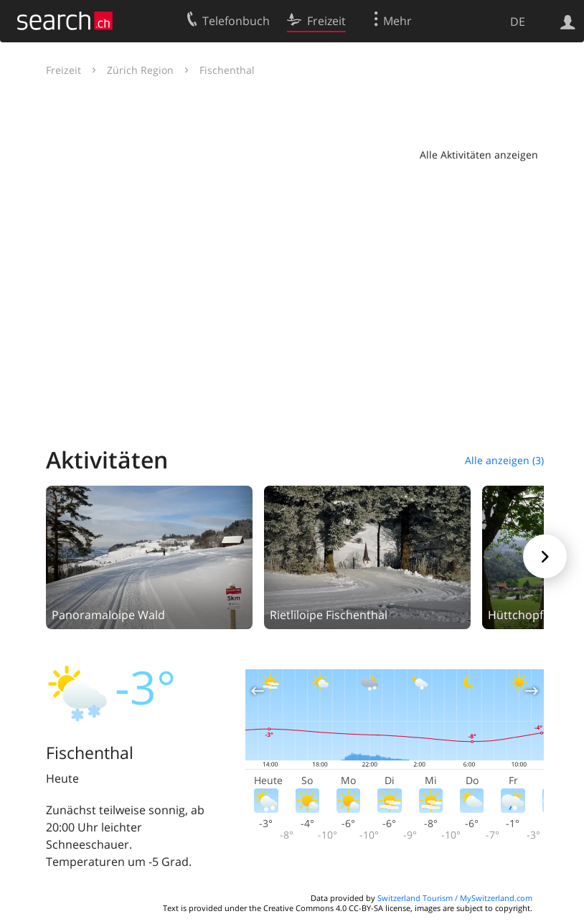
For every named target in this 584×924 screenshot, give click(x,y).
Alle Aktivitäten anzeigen (479, 155)
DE (518, 22)
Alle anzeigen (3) (504, 460)
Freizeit (63, 70)
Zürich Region (140, 70)
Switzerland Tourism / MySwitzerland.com (455, 898)
